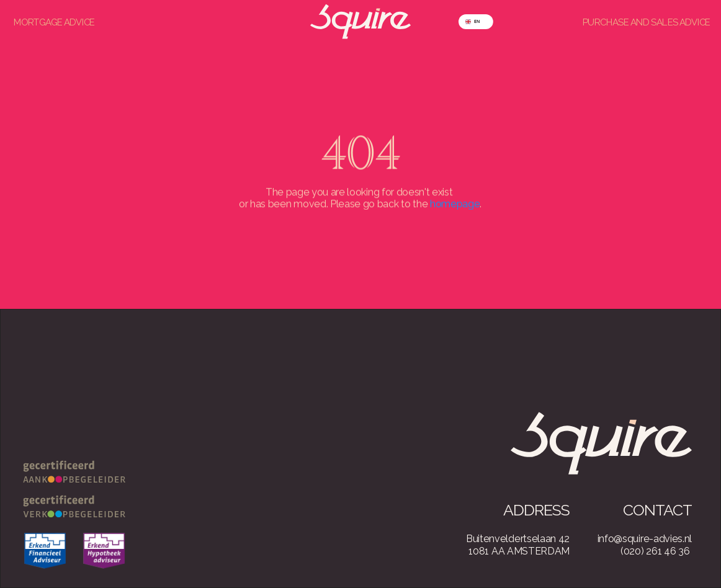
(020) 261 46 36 (655, 551)
